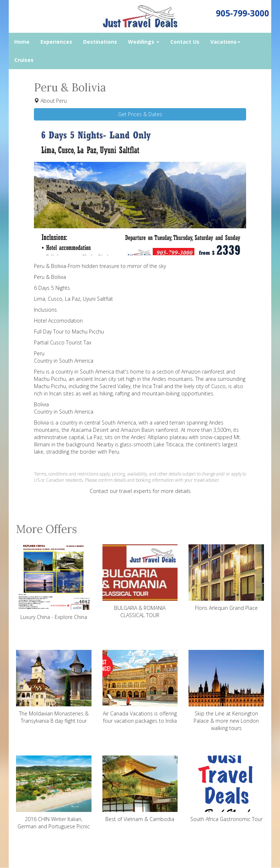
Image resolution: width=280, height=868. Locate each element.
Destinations (100, 42)
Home (22, 42)
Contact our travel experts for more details (140, 491)
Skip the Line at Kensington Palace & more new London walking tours (226, 691)
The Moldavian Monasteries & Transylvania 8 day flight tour (54, 687)
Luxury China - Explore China (54, 582)
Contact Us (185, 42)
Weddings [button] (144, 42)
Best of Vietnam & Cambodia (140, 789)
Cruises (24, 60)
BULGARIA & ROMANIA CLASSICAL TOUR (140, 581)
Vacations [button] (225, 42)
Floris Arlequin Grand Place (226, 578)
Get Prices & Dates (140, 114)
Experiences (56, 42)
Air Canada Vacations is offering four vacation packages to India (140, 687)
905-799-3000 (242, 13)
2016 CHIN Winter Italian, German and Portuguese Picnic (54, 793)
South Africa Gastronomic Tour (226, 789)
